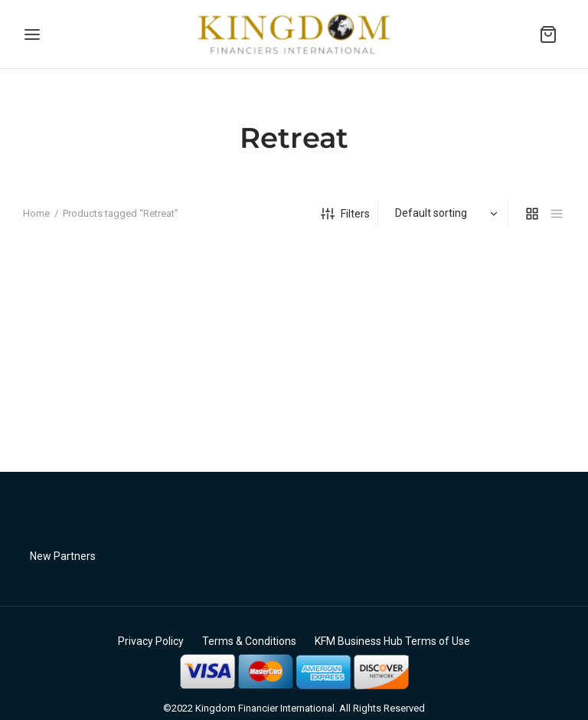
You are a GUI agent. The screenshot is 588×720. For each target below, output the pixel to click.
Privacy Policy (151, 641)
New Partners (63, 556)
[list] (557, 214)
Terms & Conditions (249, 641)
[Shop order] (445, 213)
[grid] (532, 214)
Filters (345, 214)
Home (36, 213)
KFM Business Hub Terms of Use (392, 641)
